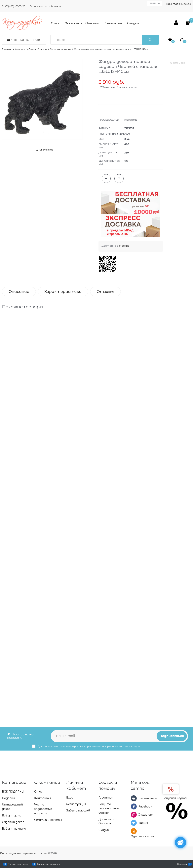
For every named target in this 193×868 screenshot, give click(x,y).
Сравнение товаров (48, 864)
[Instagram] (134, 815)
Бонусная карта (175, 798)
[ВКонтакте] (134, 798)
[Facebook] (134, 806)
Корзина (182, 864)
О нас (56, 23)
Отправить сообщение (45, 6)
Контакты (113, 23)
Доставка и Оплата (82, 23)
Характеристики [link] (63, 292)
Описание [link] (19, 292)
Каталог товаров (25, 40)
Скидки (133, 23)
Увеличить (46, 150)
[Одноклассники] (134, 831)
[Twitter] (134, 823)
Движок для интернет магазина (24, 853)
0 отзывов (178, 63)
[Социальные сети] (180, 843)
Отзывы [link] (105, 292)
